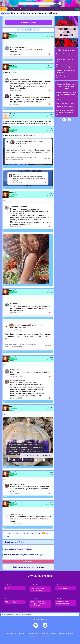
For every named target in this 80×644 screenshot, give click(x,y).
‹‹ (18, 30)
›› (38, 30)
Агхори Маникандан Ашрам (65, 103)
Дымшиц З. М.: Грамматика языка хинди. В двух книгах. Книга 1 (65, 112)
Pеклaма (53, 633)
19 (13, 533)
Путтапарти (60, 100)
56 (8, 537)
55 (5, 537)
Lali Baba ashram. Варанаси (65, 107)
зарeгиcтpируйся (27, 567)
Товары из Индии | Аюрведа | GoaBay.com (18, 549)
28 (47, 533)
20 (17, 533)
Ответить (51, 35)
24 (32, 533)
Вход (77, 9)
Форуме (71, 50)
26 (39, 533)
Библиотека (69, 633)
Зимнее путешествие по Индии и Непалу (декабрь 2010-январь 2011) (67, 94)
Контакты (61, 633)
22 (24, 533)
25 (36, 533)
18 (9, 533)
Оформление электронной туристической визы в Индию (23, 555)
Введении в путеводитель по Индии (68, 86)
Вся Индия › (6, 13)
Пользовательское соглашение (39, 633)
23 (28, 533)
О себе (11, 118)
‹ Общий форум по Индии (14, 542)
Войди (15, 567)
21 (21, 533)
